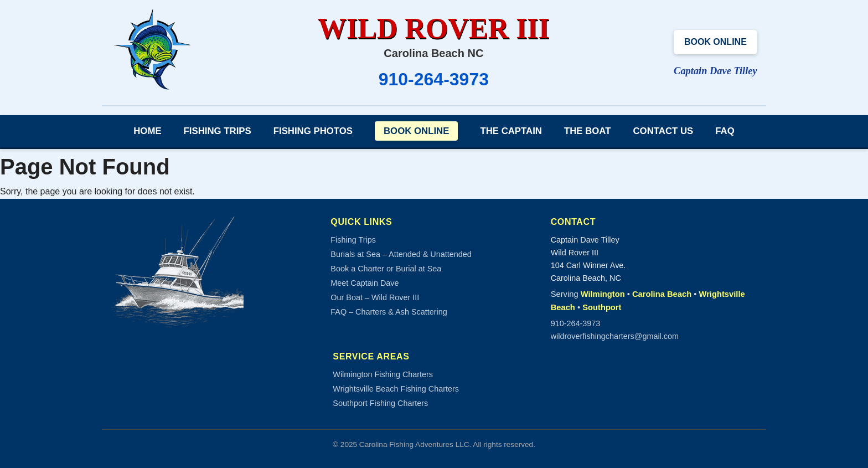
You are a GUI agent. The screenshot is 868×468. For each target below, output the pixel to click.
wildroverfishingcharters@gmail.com (615, 336)
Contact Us (663, 131)
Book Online (715, 42)
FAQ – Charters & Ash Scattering (389, 312)
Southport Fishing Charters (380, 403)
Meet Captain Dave (365, 283)
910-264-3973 (434, 79)
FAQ (725, 131)
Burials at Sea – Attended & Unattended (401, 254)
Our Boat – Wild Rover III (375, 297)
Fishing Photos (313, 131)
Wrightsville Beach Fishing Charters (396, 389)
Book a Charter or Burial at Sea (386, 269)
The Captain (511, 131)
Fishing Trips (218, 131)
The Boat (588, 131)
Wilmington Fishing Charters (383, 374)
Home (147, 131)
